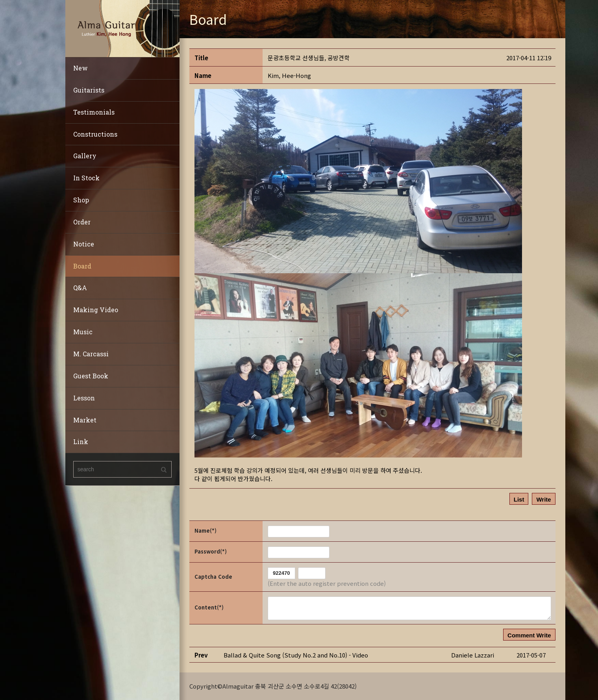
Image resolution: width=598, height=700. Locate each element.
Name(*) (206, 531)
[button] (289, 75)
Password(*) (211, 551)
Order (82, 222)
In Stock (86, 178)
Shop (81, 200)
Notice (84, 244)
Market (85, 420)
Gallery (85, 156)
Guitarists (89, 90)
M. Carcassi (91, 354)
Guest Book (91, 376)
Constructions (95, 134)
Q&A (80, 288)
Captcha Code (213, 577)
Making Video (96, 310)
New (81, 68)
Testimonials (94, 112)
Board (82, 266)
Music (83, 332)
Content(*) (209, 607)
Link (81, 442)
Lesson (84, 398)
